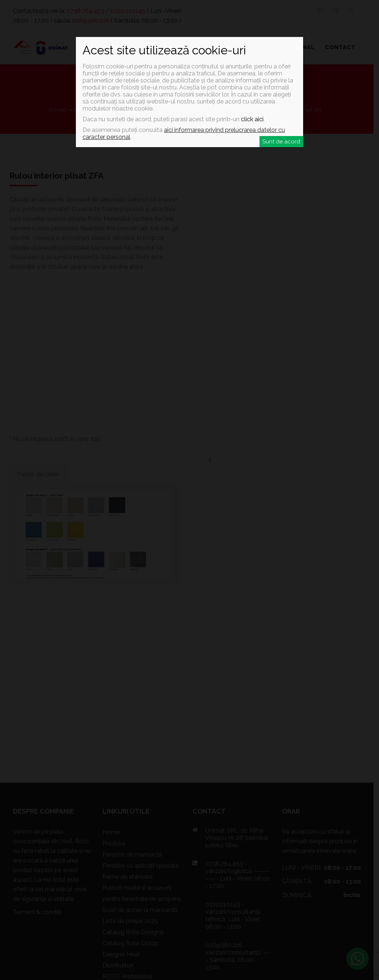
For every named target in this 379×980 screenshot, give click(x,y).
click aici (252, 119)
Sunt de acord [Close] (281, 142)
